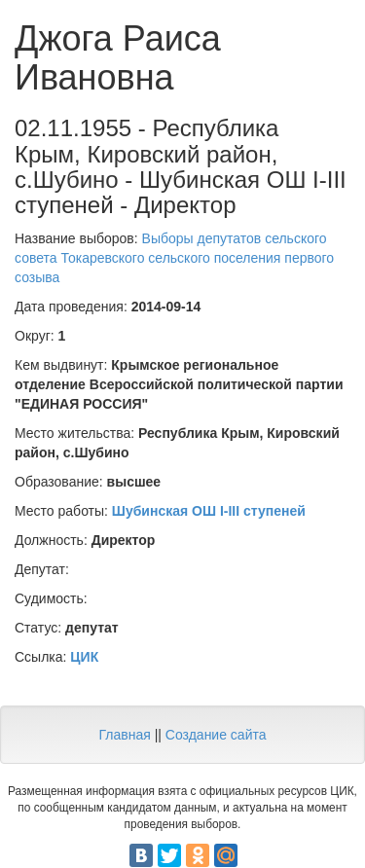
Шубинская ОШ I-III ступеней (209, 511)
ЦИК (84, 657)
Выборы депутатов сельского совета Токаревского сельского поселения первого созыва (174, 258)
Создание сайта (216, 735)
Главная (124, 735)
